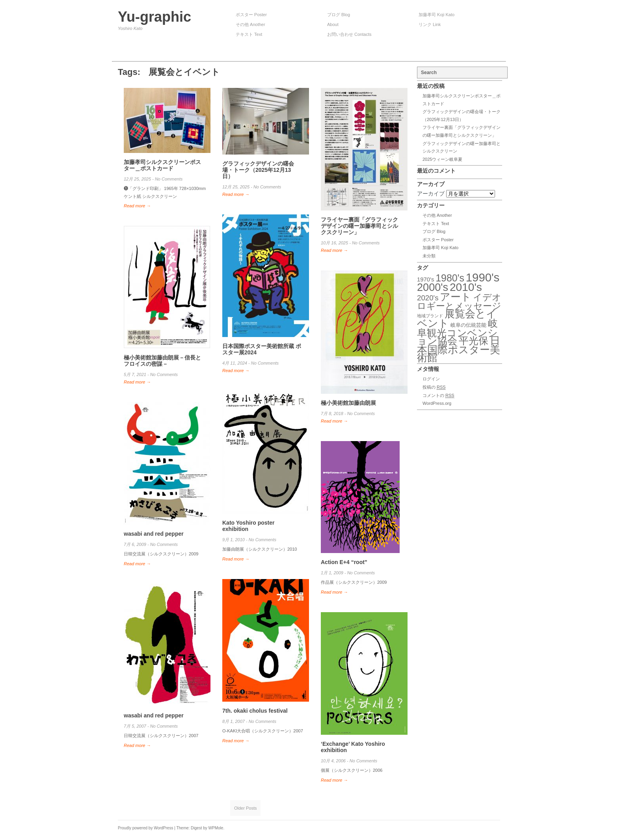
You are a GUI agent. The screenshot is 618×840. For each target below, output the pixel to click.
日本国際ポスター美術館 (459, 349)
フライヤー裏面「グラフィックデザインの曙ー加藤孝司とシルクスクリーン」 (359, 226)
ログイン (431, 379)
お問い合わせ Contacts (349, 34)
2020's (428, 298)
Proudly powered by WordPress (145, 828)
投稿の (434, 387)
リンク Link (430, 24)
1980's (450, 278)
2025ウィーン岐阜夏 (442, 159)
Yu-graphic (154, 17)
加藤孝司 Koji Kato (437, 15)
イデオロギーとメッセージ (459, 302)
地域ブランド (430, 316)
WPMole (216, 828)
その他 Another (250, 24)
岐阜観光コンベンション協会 (457, 332)
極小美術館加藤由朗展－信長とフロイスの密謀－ (162, 361)
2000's (433, 287)
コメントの (438, 396)
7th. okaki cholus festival (255, 711)
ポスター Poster (251, 15)
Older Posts (245, 808)
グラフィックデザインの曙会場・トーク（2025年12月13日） (258, 170)
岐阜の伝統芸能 (468, 325)
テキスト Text (249, 34)
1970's (425, 279)
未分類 (429, 256)
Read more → (137, 206)
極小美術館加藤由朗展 (348, 403)
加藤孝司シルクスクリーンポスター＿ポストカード (162, 165)
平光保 (474, 341)
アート (456, 297)
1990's (483, 277)
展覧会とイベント (457, 319)
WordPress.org (437, 403)
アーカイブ (431, 194)
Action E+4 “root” (344, 562)
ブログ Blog (339, 15)
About (333, 24)
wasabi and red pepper (154, 534)
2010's (466, 287)
